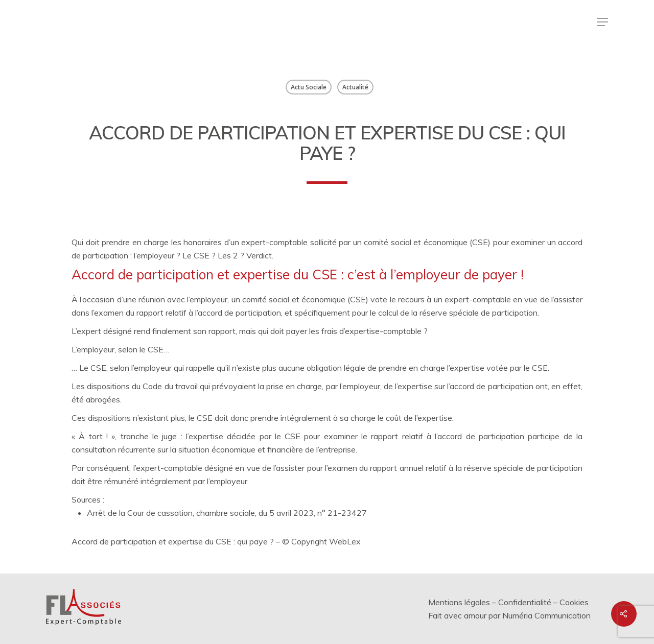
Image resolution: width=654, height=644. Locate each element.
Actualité (355, 87)
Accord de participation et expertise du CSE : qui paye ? (174, 541)
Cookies (574, 602)
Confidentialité (525, 602)
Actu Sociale (309, 87)
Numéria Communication (546, 615)
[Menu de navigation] (602, 22)
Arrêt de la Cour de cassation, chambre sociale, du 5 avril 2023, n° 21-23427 (227, 513)
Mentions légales (459, 602)
